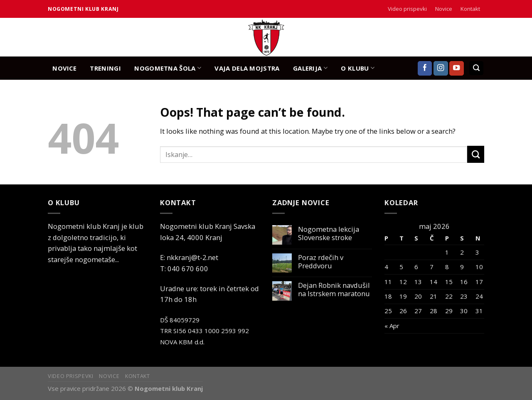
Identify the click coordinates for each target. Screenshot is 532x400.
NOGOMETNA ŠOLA (168, 68)
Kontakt (470, 9)
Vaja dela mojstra (247, 68)
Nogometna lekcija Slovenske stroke (329, 233)
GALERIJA (310, 68)
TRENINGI (105, 68)
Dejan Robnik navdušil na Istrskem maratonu (334, 290)
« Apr (392, 326)
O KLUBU (358, 68)
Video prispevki (407, 9)
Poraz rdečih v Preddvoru (321, 262)
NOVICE (64, 68)
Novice (444, 9)
